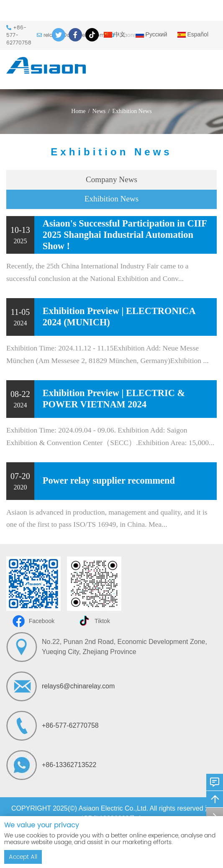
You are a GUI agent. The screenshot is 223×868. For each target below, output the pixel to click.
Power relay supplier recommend (109, 480)
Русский (151, 34)
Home (78, 111)
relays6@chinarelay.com (78, 686)
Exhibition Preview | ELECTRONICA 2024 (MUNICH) (119, 317)
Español (193, 34)
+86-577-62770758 (70, 725)
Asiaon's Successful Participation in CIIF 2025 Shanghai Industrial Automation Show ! (125, 235)
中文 (115, 34)
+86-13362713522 (69, 765)
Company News (111, 179)
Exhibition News (132, 111)
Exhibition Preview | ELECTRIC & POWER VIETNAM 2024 (114, 399)
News (99, 111)
